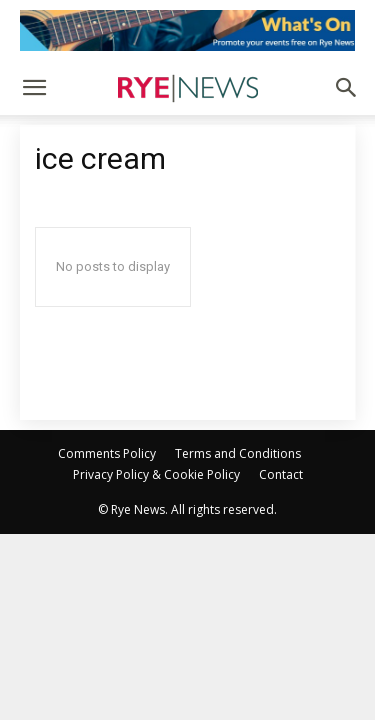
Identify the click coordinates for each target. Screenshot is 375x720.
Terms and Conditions (238, 453)
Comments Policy (107, 453)
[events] (187, 30)
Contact (281, 474)
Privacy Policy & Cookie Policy (156, 474)
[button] (34, 88)
